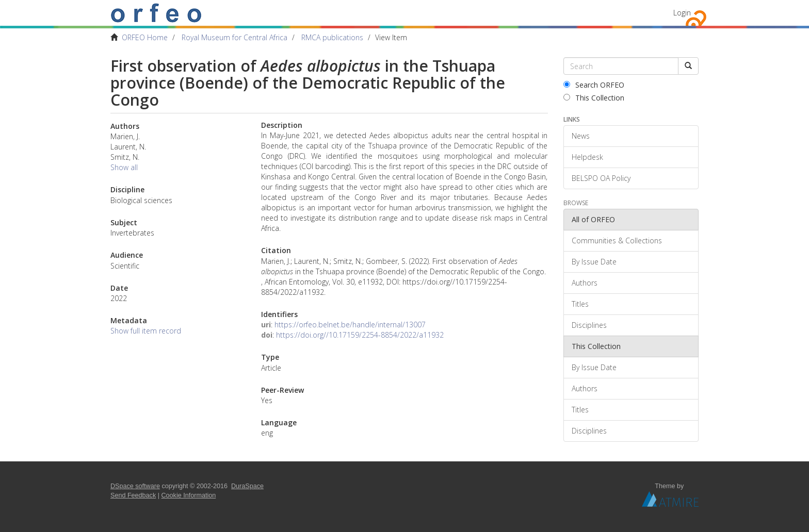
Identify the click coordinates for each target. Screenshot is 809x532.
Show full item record (146, 331)
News (581, 136)
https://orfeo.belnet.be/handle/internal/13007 (350, 325)
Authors (585, 283)
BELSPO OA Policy (601, 178)
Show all (124, 167)
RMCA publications (332, 37)
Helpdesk (587, 157)
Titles (580, 304)
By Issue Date (594, 262)
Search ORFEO (594, 85)
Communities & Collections (617, 240)
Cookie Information (189, 495)
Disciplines (589, 325)
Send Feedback (133, 495)
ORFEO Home (145, 37)
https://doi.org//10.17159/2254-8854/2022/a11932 (360, 335)
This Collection (594, 98)
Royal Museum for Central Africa (234, 37)
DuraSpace (247, 486)
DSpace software (135, 486)
